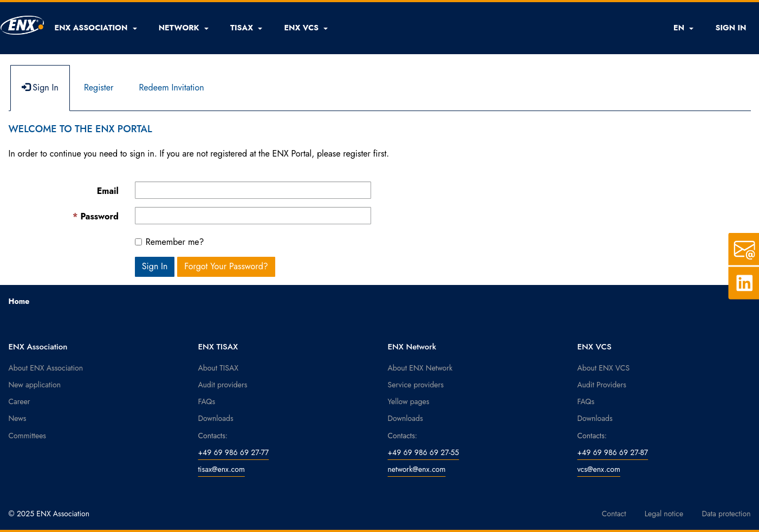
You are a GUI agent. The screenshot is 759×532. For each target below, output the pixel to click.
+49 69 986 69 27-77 (234, 452)
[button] (96, 28)
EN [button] (683, 28)
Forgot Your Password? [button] (226, 266)
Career (20, 401)
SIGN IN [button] (731, 28)
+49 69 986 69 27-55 (424, 452)
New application (35, 385)
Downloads (216, 418)
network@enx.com (417, 469)
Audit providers (223, 385)
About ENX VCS (604, 368)
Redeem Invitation (171, 87)
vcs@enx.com (599, 469)
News (18, 418)
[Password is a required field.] (253, 216)
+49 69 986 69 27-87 (613, 452)
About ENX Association (46, 368)
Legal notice (664, 514)
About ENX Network (420, 368)
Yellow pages (409, 401)
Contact (614, 514)
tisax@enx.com (222, 469)
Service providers (416, 385)
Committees (28, 436)
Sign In (40, 87)
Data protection (726, 514)
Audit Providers (602, 385)
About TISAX (218, 368)
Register (99, 87)
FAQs (207, 401)
